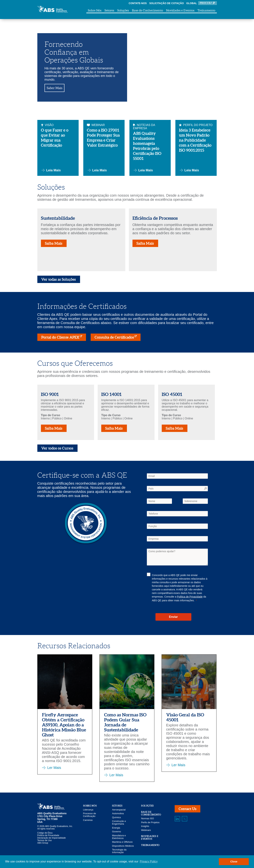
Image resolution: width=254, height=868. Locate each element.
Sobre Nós (95, 10)
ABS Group (43, 843)
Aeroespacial (119, 810)
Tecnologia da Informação (119, 851)
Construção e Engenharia (119, 822)
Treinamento (206, 10)
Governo (116, 832)
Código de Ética (45, 833)
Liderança (88, 810)
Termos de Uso (45, 840)
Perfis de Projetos (150, 822)
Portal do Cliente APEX (60, 337)
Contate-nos (138, 3)
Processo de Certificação (90, 815)
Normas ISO (148, 818)
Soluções (123, 10)
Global (192, 3)
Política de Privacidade (190, 597)
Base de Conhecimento (147, 10)
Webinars (146, 830)
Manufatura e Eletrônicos (119, 837)
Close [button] (234, 862)
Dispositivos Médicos (123, 846)
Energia (116, 828)
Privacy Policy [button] (149, 861)
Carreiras (88, 820)
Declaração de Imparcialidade (52, 838)
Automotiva (118, 813)
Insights (145, 826)
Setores (109, 10)
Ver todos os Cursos (57, 448)
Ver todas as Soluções (59, 279)
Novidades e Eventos (180, 10)
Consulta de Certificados (114, 337)
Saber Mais (54, 88)
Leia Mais (51, 170)
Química (116, 817)
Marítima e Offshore (122, 842)
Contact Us (187, 809)
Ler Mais (54, 768)
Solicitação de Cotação (166, 3)
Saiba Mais (54, 243)
